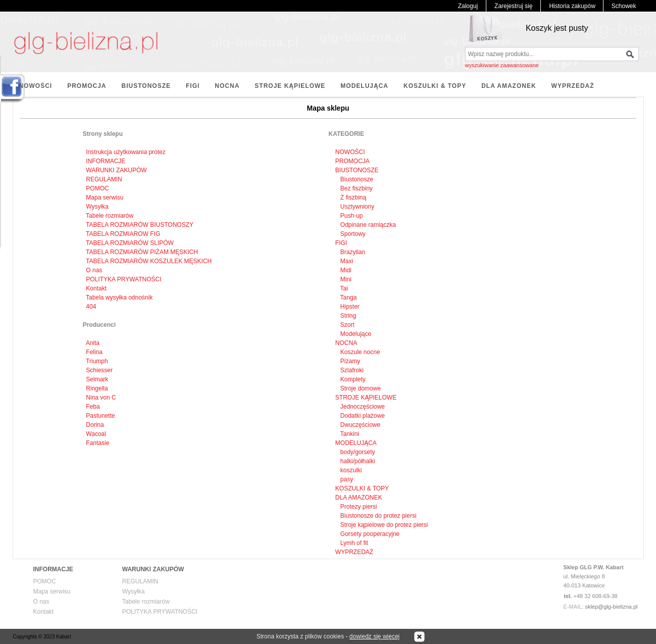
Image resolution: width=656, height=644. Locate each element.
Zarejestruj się (513, 6)
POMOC (97, 188)
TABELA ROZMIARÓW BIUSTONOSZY (140, 225)
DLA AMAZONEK (509, 86)
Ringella (97, 388)
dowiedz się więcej (374, 636)
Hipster (349, 307)
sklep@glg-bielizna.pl (611, 607)
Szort (347, 325)
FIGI (193, 86)
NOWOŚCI (36, 86)
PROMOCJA (87, 86)
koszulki (350, 470)
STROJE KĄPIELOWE (290, 86)
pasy (346, 479)
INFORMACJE (106, 161)
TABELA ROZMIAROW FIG (123, 234)
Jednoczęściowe (362, 407)
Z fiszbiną (353, 197)
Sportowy (352, 234)
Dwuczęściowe (360, 425)
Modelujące (355, 334)
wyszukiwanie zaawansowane (502, 65)
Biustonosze (356, 179)
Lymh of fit (354, 543)
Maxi (346, 261)
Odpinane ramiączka (367, 225)
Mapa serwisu (105, 197)
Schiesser (99, 370)
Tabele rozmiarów (110, 216)
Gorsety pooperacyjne (369, 534)
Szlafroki (351, 370)
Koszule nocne (360, 352)
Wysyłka (97, 207)
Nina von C (101, 398)
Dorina (95, 425)
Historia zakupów (572, 6)
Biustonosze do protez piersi (378, 516)
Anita (93, 343)
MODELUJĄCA (364, 86)
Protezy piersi (358, 507)
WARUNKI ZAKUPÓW (116, 170)
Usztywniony (357, 207)
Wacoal (96, 434)
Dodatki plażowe (362, 416)
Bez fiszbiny (356, 188)
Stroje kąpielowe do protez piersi (384, 525)
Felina (94, 352)
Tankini (349, 434)
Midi (345, 270)
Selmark (97, 379)
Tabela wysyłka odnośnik (119, 298)
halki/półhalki (357, 461)
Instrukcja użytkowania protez (125, 152)
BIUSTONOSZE (146, 86)
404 (91, 307)
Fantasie (97, 443)
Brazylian (352, 252)
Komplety (352, 379)
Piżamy (350, 361)
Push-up (351, 216)
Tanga (348, 298)
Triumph (97, 361)
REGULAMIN (104, 179)
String (348, 316)
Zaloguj (468, 6)
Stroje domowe (360, 388)
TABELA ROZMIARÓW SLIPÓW (130, 243)
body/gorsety (357, 452)
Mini (345, 279)
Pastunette (100, 416)
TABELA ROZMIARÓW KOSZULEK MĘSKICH (149, 261)
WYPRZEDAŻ (573, 86)
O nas (94, 270)
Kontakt (96, 288)
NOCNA (227, 86)
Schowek (624, 6)
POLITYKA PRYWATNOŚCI (123, 279)
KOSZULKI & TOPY (435, 86)
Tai (343, 288)
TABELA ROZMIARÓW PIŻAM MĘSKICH (142, 252)
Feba (93, 407)
